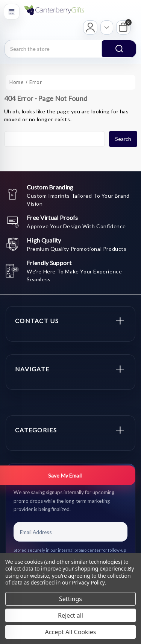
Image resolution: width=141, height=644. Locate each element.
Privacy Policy (88, 582)
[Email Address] (70, 532)
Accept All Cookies (71, 632)
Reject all (70, 615)
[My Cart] (123, 27)
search (119, 49)
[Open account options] (107, 27)
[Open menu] (12, 12)
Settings (70, 599)
